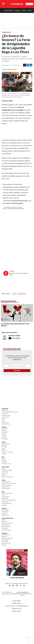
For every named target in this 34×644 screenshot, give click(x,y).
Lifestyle (5, 528)
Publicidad (17, 601)
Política (24, 10)
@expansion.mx (17, 586)
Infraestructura (7, 485)
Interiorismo (6, 488)
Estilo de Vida (6, 543)
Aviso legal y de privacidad (17, 606)
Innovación (5, 502)
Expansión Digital (14, 336)
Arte (14, 294)
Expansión (5, 409)
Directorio (17, 611)
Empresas (18, 10)
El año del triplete (17, 578)
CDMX (4, 434)
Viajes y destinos (7, 538)
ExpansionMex (22, 586)
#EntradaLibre (17, 201)
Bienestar (5, 542)
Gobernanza (6, 497)
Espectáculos (6, 444)
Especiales (5, 515)
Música (4, 475)
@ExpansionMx (16, 338)
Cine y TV (5, 473)
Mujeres (4, 422)
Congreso (5, 432)
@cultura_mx (26, 201)
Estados (4, 435)
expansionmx (11, 586)
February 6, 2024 (18, 209)
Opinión (4, 437)
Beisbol (4, 521)
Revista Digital (29, 4)
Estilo (4, 468)
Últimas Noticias (9, 10)
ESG (3, 420)
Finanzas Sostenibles (9, 500)
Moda (4, 449)
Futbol (4, 520)
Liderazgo (5, 512)
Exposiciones (22, 294)
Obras (4, 419)
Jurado (4, 545)
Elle (3, 457)
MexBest (5, 533)
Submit (17, 371)
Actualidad (5, 510)
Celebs (4, 462)
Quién (4, 442)
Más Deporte (6, 527)
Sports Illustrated (7, 518)
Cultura (4, 454)
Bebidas (4, 536)
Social (4, 495)
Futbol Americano (7, 523)
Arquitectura (6, 487)
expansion (25, 586)
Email (17, 366)
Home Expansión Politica (10, 412)
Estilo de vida (6, 464)
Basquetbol (6, 525)
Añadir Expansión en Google (11, 69)
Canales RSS (17, 609)
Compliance (17, 603)
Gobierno (5, 429)
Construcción (6, 482)
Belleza (4, 450)
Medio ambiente (7, 493)
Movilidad (5, 498)
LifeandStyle (6, 424)
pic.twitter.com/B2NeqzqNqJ (13, 203)
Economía (5, 414)
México (4, 430)
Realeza (4, 445)
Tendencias (6, 32)
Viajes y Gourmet (7, 452)
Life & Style (5, 467)
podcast (12, 271)
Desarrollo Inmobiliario (9, 483)
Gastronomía (6, 535)
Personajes (5, 540)
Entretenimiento (7, 470)
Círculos (4, 447)
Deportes (5, 472)
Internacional (6, 415)
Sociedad (5, 439)
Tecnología (5, 417)
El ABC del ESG (7, 503)
